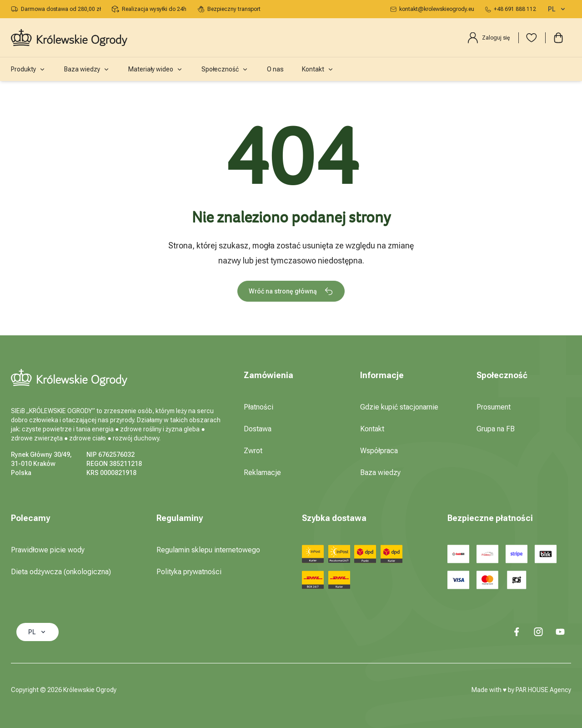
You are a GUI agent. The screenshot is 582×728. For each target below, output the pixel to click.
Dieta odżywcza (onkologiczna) (61, 572)
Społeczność (225, 69)
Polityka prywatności (189, 572)
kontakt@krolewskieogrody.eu (432, 9)
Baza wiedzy (87, 69)
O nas (275, 69)
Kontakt (318, 69)
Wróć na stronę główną (291, 291)
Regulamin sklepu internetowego (208, 550)
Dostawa (258, 429)
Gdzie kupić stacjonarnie (399, 407)
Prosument (494, 407)
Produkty (28, 69)
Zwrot (253, 451)
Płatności (258, 407)
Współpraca (379, 451)
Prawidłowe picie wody (48, 550)
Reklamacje (262, 473)
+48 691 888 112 (511, 9)
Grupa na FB (496, 429)
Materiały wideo (156, 69)
